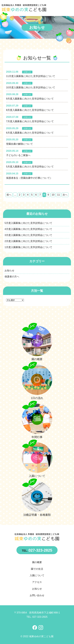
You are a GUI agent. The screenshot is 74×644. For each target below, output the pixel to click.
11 (58, 195)
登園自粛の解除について (19, 144)
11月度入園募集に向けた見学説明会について (31, 76)
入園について (37, 575)
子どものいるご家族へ (18, 155)
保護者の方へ (12, 277)
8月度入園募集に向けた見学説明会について (30, 110)
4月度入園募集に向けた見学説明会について (28, 229)
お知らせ (27, 72)
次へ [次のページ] (65, 195)
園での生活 (37, 569)
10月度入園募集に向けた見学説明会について (31, 87)
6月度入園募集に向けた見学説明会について (30, 133)
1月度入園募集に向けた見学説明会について (28, 247)
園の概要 (37, 562)
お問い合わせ (37, 595)
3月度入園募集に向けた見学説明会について (28, 235)
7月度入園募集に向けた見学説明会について (30, 121)
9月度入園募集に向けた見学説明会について (30, 99)
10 (53, 195)
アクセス (37, 582)
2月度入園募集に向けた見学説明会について (28, 241)
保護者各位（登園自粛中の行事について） (29, 178)
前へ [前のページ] (9, 195)
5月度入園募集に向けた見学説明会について (30, 167)
